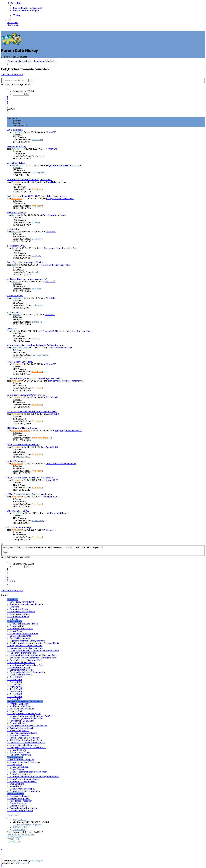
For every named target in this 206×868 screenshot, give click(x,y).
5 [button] (7, 107)
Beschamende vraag (16, 147)
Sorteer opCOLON (52, 548)
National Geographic (16, 461)
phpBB (15, 861)
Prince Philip (17, 513)
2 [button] (7, 99)
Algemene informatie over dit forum (64, 166)
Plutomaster (17, 149)
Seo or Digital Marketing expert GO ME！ (25, 262)
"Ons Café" (51, 132)
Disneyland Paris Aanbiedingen (60, 199)
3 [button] (7, 102)
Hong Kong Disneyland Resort (68, 431)
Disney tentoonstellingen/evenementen (65, 381)
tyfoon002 (17, 132)
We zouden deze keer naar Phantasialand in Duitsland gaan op (35, 345)
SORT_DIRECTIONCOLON (85, 548)
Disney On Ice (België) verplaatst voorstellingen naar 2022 (34, 378)
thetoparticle (13, 229)
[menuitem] (28, 8)
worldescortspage (20, 348)
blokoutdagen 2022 (16, 246)
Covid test (12, 329)
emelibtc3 (16, 282)
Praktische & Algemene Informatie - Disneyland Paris (67, 331)
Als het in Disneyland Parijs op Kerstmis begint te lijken (32, 412)
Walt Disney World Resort (55, 215)
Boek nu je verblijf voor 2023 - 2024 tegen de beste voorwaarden (37, 196)
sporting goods (14, 312)
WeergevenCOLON (19, 548)
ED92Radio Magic (15, 130)
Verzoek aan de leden (17, 163)
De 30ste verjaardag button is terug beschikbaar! (29, 180)
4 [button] (7, 104)
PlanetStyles (37, 861)
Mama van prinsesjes (21, 431)
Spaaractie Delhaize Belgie (19, 527)
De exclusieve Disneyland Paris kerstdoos (26, 395)
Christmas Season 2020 (18, 511)
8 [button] (7, 111)
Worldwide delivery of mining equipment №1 (27, 279)
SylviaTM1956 (18, 166)
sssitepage (16, 298)
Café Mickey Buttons (56, 182)
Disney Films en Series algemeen (61, 464)
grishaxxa (16, 315)
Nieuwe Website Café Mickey (20, 362)
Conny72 (16, 248)
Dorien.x (15, 215)
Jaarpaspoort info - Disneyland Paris (60, 248)
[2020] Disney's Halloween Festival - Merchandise (30, 494)
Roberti (15, 265)
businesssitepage (15, 296)
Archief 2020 (52, 397)
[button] (7, 89)
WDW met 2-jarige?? (16, 213)
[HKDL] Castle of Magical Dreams (22, 428)
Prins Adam (17, 182)
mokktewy (16, 232)
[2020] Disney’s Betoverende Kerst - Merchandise (30, 478)
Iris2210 (15, 331)
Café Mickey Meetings (62, 348)
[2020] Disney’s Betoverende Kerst (23, 445)
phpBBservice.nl (21, 863)
